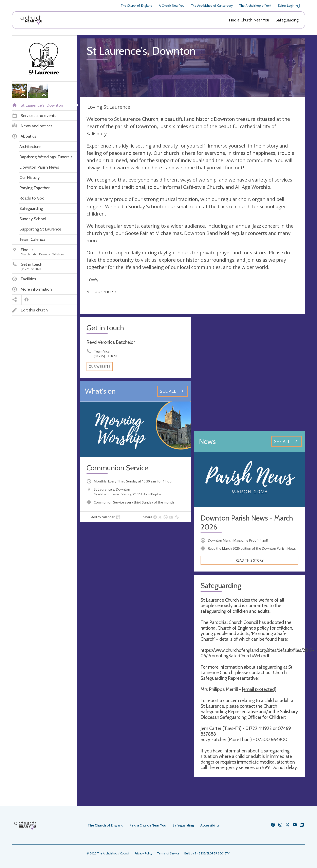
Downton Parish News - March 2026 (247, 522)
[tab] (106, 517)
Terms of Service (168, 853)
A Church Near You (172, 6)
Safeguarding (287, 20)
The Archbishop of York (255, 6)
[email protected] (259, 689)
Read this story (250, 560)
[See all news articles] (286, 441)
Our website (100, 367)
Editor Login (289, 6)
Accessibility (210, 825)
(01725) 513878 (105, 356)
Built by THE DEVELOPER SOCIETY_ (207, 853)
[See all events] (172, 391)
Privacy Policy (143, 853)
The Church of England (136, 6)
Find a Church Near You (249, 20)
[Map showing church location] (249, 372)
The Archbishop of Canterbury (212, 6)
